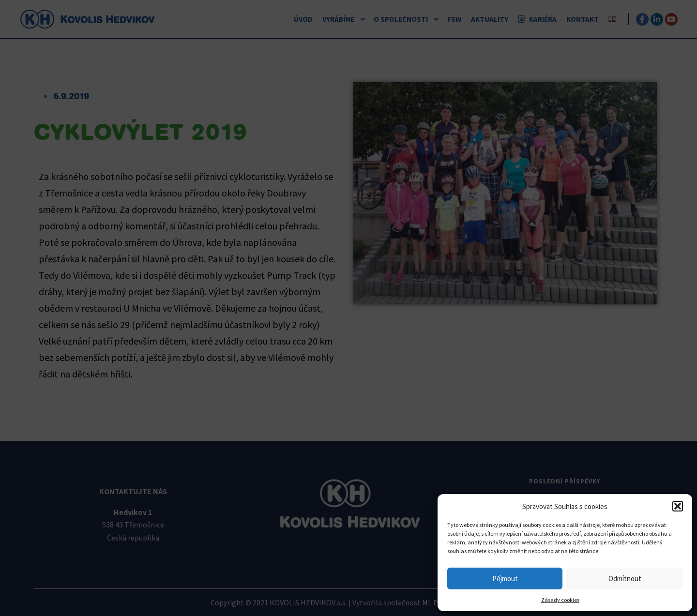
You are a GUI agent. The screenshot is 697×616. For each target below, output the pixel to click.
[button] (678, 506)
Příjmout (505, 578)
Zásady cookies (560, 600)
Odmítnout (625, 578)
